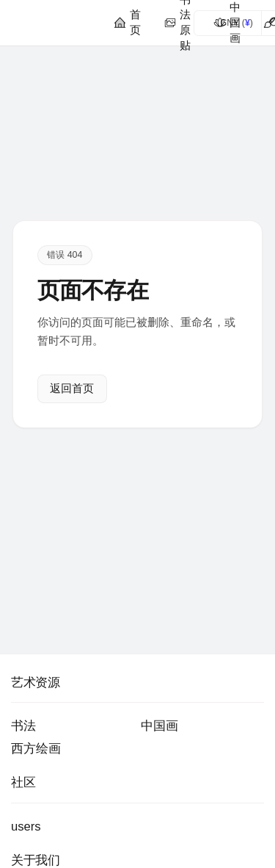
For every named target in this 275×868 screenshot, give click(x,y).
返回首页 (72, 389)
